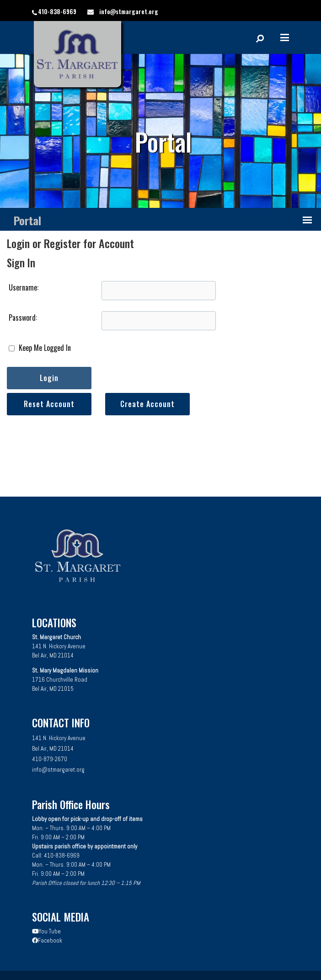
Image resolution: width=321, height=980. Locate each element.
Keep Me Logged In (40, 348)
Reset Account (49, 404)
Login (49, 378)
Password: (23, 318)
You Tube (46, 931)
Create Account (147, 404)
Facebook (47, 940)
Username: (24, 287)
